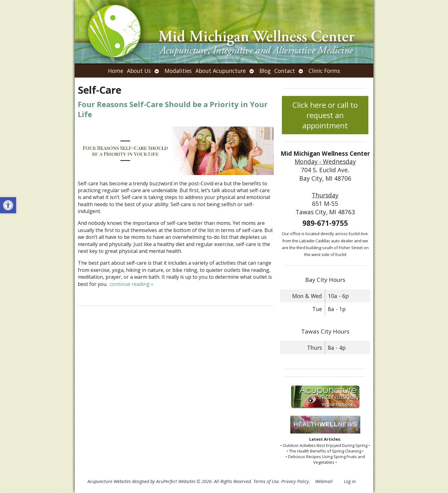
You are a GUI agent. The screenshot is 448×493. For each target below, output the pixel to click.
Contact (285, 71)
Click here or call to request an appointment (325, 115)
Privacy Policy (295, 481)
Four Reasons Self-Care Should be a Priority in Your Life (173, 109)
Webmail (324, 481)
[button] (8, 205)
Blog (265, 71)
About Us (139, 71)
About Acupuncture (221, 71)
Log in (350, 481)
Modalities (178, 71)
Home (116, 71)
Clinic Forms (324, 71)
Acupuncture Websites (109, 481)
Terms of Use (266, 481)
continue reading (132, 284)
